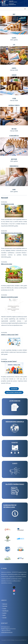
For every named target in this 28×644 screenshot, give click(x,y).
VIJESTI (15, 463)
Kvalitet (4, 613)
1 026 (14, 99)
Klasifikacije (5, 611)
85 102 (14, 129)
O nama (4, 608)
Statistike (5, 606)
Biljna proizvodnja (7, 264)
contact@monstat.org (7, 632)
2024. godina (14, 40)
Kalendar (14, 389)
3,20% (14, 38)
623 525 (14, 159)
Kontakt (4, 618)
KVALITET (15, 442)
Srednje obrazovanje (8, 204)
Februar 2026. (14, 70)
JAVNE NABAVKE (15, 401)
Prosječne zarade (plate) (9, 361)
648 (14, 190)
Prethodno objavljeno (14, 392)
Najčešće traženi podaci (15, 484)
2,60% (14, 68)
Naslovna (5, 604)
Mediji (4, 615)
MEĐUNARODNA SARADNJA (15, 422)
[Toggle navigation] (26, 3)
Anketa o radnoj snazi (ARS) (10, 335)
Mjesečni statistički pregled (9, 297)
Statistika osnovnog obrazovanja (11, 233)
